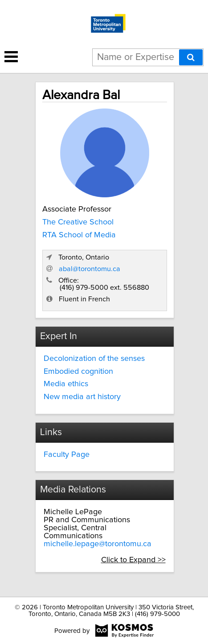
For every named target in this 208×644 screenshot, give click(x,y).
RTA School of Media (79, 235)
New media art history (82, 397)
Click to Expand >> (133, 560)
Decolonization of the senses (94, 359)
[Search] (191, 57)
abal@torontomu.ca (90, 269)
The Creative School (78, 222)
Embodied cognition (78, 372)
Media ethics (66, 384)
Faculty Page (67, 455)
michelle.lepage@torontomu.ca (98, 544)
